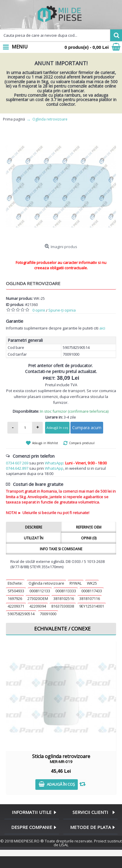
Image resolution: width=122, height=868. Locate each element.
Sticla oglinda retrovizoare (61, 759)
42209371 (16, 606)
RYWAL (76, 583)
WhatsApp (54, 463)
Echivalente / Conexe (62, 629)
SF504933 (16, 591)
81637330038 (63, 606)
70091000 (48, 614)
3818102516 (64, 598)
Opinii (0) (89, 538)
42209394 (38, 606)
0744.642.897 (17, 468)
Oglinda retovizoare (46, 583)
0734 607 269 (17, 463)
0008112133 (40, 591)
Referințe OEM (89, 527)
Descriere (34, 527)
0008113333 (66, 591)
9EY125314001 (92, 606)
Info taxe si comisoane (61, 549)
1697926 (15, 598)
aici (102, 328)
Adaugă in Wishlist (45, 443)
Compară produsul (82, 443)
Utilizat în (34, 538)
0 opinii (39, 310)
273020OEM (38, 598)
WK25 (92, 583)
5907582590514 (21, 614)
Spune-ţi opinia (62, 310)
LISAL (64, 845)
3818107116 (90, 598)
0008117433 (92, 591)
